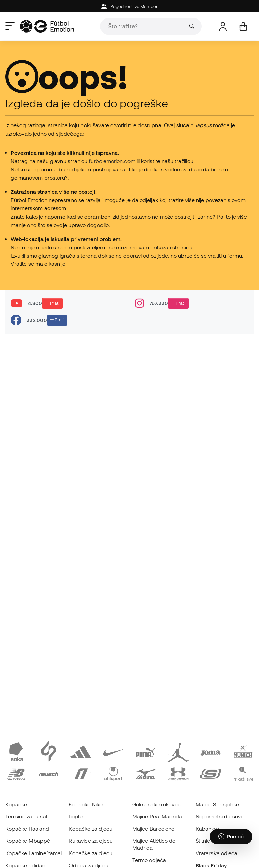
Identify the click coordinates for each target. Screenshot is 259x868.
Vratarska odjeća (217, 853)
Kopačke (16, 804)
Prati (52, 303)
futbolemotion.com (112, 161)
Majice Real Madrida (157, 816)
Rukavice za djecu (91, 841)
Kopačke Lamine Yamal (34, 853)
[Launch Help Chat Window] (231, 837)
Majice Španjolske (217, 804)
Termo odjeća (149, 860)
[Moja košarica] (243, 26)
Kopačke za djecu (91, 829)
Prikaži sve (243, 779)
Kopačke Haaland (27, 829)
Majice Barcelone (153, 829)
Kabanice (207, 829)
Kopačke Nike (86, 804)
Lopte (76, 816)
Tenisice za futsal (26, 816)
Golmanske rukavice (157, 804)
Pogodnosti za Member (130, 7)
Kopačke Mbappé (28, 841)
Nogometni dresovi (219, 816)
